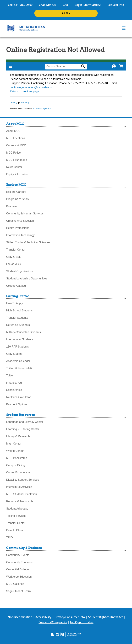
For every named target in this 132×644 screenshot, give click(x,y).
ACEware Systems (42, 109)
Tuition (10, 375)
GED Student (14, 354)
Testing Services (16, 516)
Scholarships (14, 390)
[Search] (84, 66)
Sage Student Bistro (18, 591)
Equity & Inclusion (17, 174)
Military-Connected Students (23, 332)
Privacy (13, 103)
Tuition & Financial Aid (20, 368)
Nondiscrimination (20, 617)
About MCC (13, 131)
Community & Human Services (25, 213)
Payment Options (17, 404)
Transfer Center (16, 250)
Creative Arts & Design (20, 221)
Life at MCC (13, 264)
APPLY (66, 13)
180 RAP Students (17, 347)
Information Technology (20, 235)
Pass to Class (15, 530)
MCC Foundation (17, 160)
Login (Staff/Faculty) (88, 5)
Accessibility (43, 617)
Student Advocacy (17, 509)
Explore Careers (16, 192)
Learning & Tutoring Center (23, 429)
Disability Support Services (23, 480)
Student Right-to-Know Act (105, 617)
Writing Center (15, 451)
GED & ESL (13, 257)
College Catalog (16, 286)
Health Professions (18, 228)
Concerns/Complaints (53, 622)
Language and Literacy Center (25, 422)
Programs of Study (18, 199)
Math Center (14, 444)
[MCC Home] (26, 28)
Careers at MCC (16, 145)
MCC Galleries (15, 584)
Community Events (18, 555)
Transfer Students (17, 318)
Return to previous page (24, 91)
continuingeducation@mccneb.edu (31, 87)
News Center (14, 167)
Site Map (25, 103)
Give (66, 5)
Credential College (18, 569)
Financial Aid (14, 383)
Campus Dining (16, 465)
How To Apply (15, 303)
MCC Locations (16, 138)
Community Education (20, 562)
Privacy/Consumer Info (70, 617)
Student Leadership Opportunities (27, 278)
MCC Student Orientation (22, 494)
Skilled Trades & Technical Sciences (28, 242)
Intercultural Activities (19, 487)
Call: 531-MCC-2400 (20, 5)
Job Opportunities (82, 622)
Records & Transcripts (20, 501)
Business (12, 206)
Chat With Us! (48, 5)
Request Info (116, 5)
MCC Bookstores (17, 458)
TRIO (9, 537)
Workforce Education (19, 577)
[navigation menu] (124, 28)
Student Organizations (20, 271)
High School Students (19, 310)
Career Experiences (18, 472)
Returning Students (18, 325)
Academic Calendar (18, 361)
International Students (20, 339)
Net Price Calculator (18, 397)
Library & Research (18, 436)
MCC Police (13, 153)
